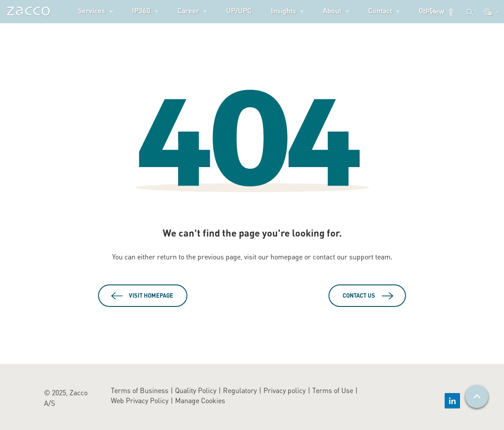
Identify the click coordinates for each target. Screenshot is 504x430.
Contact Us (359, 295)
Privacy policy (285, 390)
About (332, 10)
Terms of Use (333, 390)
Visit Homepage (151, 295)
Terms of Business (140, 390)
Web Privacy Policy (140, 400)
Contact (380, 10)
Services (91, 10)
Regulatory (240, 390)
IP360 (141, 10)
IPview (439, 11)
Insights (283, 10)
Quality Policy (196, 390)
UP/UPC (239, 10)
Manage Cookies (200, 400)
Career (188, 10)
